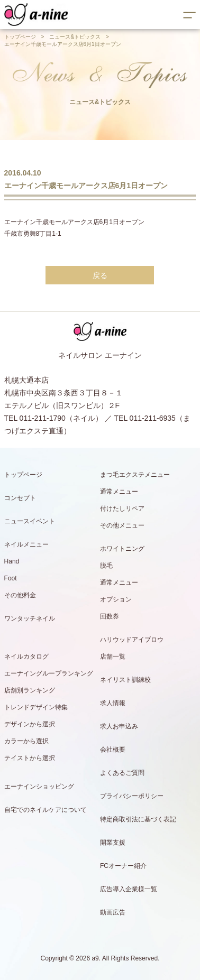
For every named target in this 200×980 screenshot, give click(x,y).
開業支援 (113, 843)
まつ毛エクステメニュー (135, 475)
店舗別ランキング (30, 690)
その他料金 (20, 595)
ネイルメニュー (26, 544)
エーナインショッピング (39, 787)
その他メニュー (122, 525)
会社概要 (113, 750)
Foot (11, 578)
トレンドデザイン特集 (36, 707)
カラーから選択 (26, 741)
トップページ (20, 37)
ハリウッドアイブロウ (132, 640)
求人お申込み (119, 726)
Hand (12, 561)
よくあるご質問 (122, 773)
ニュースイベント (30, 521)
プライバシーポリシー (132, 796)
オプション (116, 599)
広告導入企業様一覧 (129, 889)
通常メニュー (119, 492)
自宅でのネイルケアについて (46, 810)
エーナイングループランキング (49, 673)
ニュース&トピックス (75, 37)
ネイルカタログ (26, 657)
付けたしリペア (122, 509)
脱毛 (106, 566)
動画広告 (113, 912)
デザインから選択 (30, 724)
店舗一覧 (113, 657)
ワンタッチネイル (30, 618)
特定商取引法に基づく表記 (138, 819)
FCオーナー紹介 (123, 866)
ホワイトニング (122, 549)
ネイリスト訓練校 (125, 680)
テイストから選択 (30, 758)
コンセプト (20, 498)
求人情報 (113, 703)
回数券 (110, 616)
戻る (100, 275)
